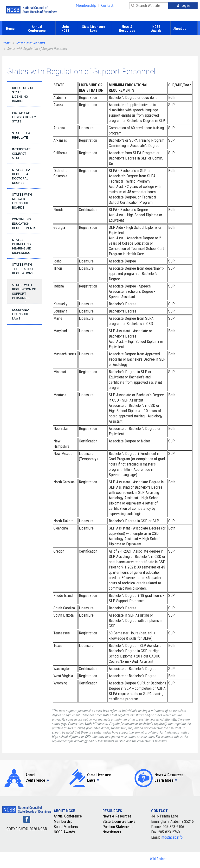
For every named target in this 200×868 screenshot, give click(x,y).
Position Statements (118, 827)
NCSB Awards (64, 832)
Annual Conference (68, 816)
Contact (107, 5)
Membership (86, 5)
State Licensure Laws (31, 43)
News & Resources (117, 816)
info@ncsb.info (172, 837)
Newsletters (112, 832)
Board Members (66, 827)
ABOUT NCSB (65, 811)
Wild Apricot (158, 859)
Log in (186, 6)
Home (6, 43)
